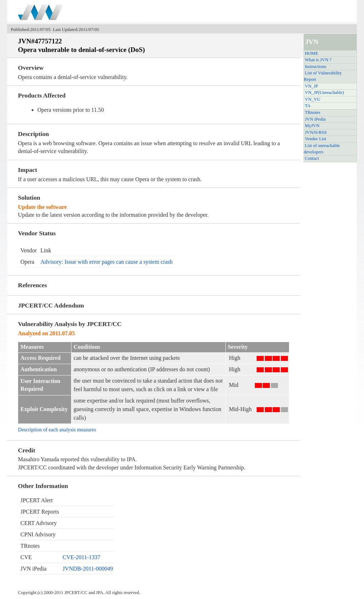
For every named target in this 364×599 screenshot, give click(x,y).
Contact (312, 158)
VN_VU (313, 99)
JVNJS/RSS (316, 132)
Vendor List (316, 139)
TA (308, 106)
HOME (312, 53)
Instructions (316, 67)
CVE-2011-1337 (81, 557)
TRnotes (313, 112)
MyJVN (312, 126)
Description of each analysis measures (57, 430)
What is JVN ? (318, 60)
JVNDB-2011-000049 (88, 569)
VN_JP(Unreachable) (325, 93)
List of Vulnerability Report (323, 76)
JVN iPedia (315, 119)
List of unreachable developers (322, 149)
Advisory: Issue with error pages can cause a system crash (107, 262)
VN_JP (312, 86)
